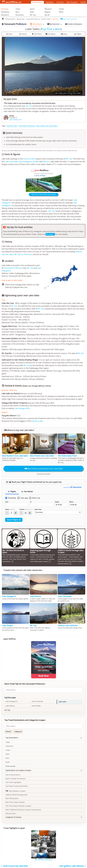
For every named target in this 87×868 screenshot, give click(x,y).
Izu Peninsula (27, 254)
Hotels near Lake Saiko (69, 19)
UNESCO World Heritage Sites (17, 795)
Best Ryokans (72, 2)
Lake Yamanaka (11, 162)
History (23, 34)
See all (47, 15)
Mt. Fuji (33, 15)
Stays (64, 34)
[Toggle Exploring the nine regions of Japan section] (81, 771)
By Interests (53, 24)
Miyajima (48, 9)
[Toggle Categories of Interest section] (81, 817)
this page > (50, 234)
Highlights (50, 2)
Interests (60, 2)
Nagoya (47, 12)
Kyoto (32, 9)
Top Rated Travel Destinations (17, 786)
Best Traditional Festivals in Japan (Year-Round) (23, 810)
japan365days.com (15, 120)
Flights (78, 34)
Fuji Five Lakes (46, 19)
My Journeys (21, 19)
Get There (37, 34)
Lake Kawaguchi (25, 162)
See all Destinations (13, 775)
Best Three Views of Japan (15, 802)
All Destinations (10, 19)
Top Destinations (12, 738)
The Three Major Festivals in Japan (18, 806)
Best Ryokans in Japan (16, 791)
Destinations (37, 2)
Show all (8, 732)
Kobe (32, 12)
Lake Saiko (55, 19)
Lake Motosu (10, 706)
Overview (5, 9)
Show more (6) (10, 766)
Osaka (61, 9)
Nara (17, 12)
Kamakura (5, 15)
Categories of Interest (13, 817)
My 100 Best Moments (43, 860)
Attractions (36, 24)
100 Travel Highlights (13, 782)
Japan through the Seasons (16, 779)
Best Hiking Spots (12, 798)
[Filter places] (43, 690)
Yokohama (5, 12)
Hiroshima (20, 15)
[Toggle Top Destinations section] (81, 738)
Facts (9, 34)
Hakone (79, 252)
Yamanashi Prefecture (33, 19)
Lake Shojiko (36, 706)
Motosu (46, 162)
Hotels (83, 2)
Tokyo (18, 9)
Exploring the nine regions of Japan (18, 770)
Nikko (61, 12)
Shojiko (36, 162)
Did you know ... (11, 813)
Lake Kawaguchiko (22, 408)
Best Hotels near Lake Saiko (47, 126)
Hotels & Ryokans (74, 24)
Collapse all (18, 732)
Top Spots (50, 34)
